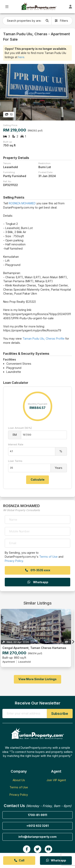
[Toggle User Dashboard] (70, 7)
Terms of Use (48, 557)
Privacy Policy (14, 561)
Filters (61, 21)
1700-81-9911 (37, 815)
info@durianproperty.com (37, 837)
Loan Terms (15, 461)
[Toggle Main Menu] (7, 7)
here (21, 57)
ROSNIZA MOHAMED (22, 203)
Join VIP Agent (56, 780)
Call (19, 860)
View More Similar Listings (37, 679)
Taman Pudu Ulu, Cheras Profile (44, 338)
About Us (19, 780)
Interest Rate (16, 444)
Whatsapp (38, 582)
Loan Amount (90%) (20, 428)
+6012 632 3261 (37, 826)
